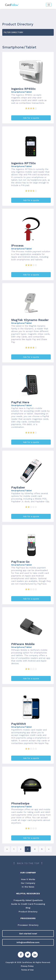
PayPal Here (20, 402)
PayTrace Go (20, 562)
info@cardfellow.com (28, 942)
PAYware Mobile (23, 644)
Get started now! (28, 934)
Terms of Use (27, 970)
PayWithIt (19, 724)
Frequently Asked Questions (28, 900)
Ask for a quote (31, 118)
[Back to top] (28, 863)
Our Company (28, 883)
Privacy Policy (27, 966)
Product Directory (28, 912)
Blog (28, 908)
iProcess (17, 245)
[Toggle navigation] (49, 5)
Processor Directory (28, 925)
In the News (28, 887)
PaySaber (18, 487)
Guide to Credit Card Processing (28, 904)
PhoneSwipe (20, 803)
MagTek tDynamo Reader (30, 320)
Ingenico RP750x (23, 163)
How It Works (28, 879)
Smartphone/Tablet (21, 92)
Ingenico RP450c (23, 89)
